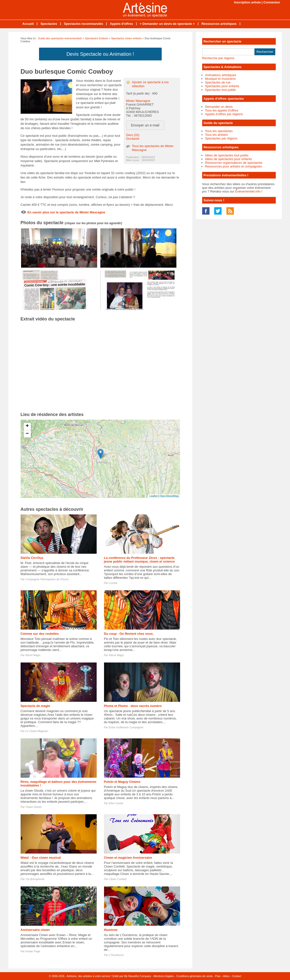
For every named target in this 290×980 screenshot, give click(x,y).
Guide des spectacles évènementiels (60, 38)
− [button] (27, 434)
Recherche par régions (218, 58)
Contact (237, 976)
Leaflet (153, 496)
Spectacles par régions (221, 138)
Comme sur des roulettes (40, 634)
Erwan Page (33, 951)
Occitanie (133, 139)
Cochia (113, 583)
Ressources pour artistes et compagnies (234, 166)
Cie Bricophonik (35, 879)
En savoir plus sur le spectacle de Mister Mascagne (66, 212)
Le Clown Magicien (37, 731)
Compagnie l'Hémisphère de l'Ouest (47, 579)
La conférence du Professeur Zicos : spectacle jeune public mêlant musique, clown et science (139, 560)
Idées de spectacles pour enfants (229, 159)
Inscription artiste (247, 2)
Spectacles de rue (218, 82)
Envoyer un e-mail (145, 125)
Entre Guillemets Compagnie (126, 727)
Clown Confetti (118, 879)
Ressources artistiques (219, 24)
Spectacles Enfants (96, 38)
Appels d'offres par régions (224, 114)
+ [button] (27, 426)
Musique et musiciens (220, 79)
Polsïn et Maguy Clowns (122, 782)
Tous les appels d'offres (222, 110)
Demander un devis (219, 107)
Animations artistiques (221, 75)
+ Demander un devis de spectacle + (167, 24)
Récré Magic (33, 655)
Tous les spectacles (219, 131)
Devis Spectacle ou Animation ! (100, 54)
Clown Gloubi (33, 807)
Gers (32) (133, 135)
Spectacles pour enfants (222, 86)
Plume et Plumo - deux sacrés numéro (133, 706)
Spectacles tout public (221, 90)
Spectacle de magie (35, 706)
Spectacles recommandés (83, 24)
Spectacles (49, 24)
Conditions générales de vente (194, 976)
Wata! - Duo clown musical (41, 858)
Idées (226, 976)
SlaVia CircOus (32, 558)
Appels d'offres (121, 24)
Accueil (28, 24)
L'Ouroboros (116, 955)
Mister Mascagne (138, 101)
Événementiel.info (248, 191)
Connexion (272, 2)
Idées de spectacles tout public (227, 155)
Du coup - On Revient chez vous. (129, 634)
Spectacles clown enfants (126, 38)
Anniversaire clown (35, 930)
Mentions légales (164, 976)
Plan (218, 976)
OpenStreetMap (169, 496)
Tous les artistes (217, 135)
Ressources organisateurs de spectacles (234, 163)
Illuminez (111, 930)
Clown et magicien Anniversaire (128, 858)
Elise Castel (116, 803)
